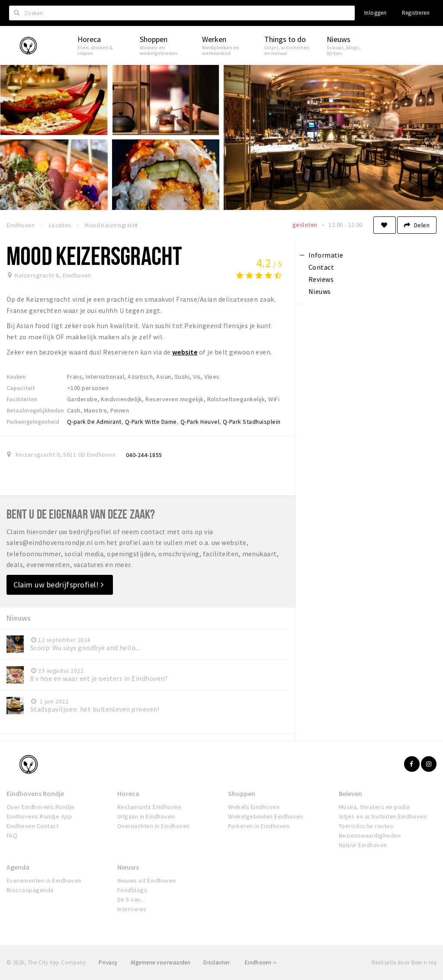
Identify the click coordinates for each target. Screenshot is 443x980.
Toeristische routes (366, 826)
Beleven (350, 793)
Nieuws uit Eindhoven (147, 880)
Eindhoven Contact (32, 826)
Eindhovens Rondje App (39, 816)
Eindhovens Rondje (35, 793)
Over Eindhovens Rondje (41, 807)
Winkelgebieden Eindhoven (266, 816)
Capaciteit (21, 388)
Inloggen (375, 13)
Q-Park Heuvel (200, 422)
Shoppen (242, 793)
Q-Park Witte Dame (151, 422)
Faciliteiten (22, 399)
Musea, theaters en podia (374, 807)
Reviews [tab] (321, 279)
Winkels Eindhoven (254, 807)
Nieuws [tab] (320, 291)
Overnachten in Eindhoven (154, 826)
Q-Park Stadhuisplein (252, 422)
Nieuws (128, 867)
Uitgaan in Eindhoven (146, 816)
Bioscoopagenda (30, 890)
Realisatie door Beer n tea (404, 962)
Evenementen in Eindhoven (44, 880)
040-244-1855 (144, 455)
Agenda (18, 867)
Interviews (132, 909)
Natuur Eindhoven (363, 845)
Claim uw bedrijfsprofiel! (59, 585)
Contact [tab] (321, 267)
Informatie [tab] (326, 255)
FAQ (12, 835)
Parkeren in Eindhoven (259, 826)
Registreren (416, 13)
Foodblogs (132, 890)
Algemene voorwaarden (161, 962)
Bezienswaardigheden (370, 835)
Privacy (108, 962)
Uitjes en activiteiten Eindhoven (383, 816)
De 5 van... (131, 899)
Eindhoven (261, 962)
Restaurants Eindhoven (149, 807)
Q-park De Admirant (94, 422)
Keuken (16, 377)
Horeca (128, 793)
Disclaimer (217, 962)
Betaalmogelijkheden (35, 410)
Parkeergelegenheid (33, 422)
